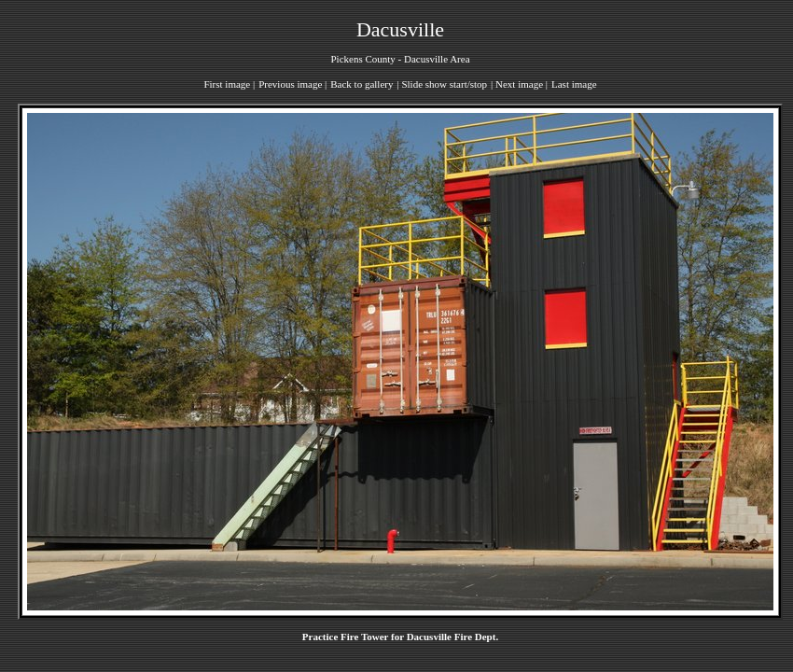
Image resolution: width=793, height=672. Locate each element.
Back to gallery (362, 84)
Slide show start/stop (444, 84)
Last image (574, 84)
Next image (519, 84)
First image (227, 84)
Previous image (290, 84)
